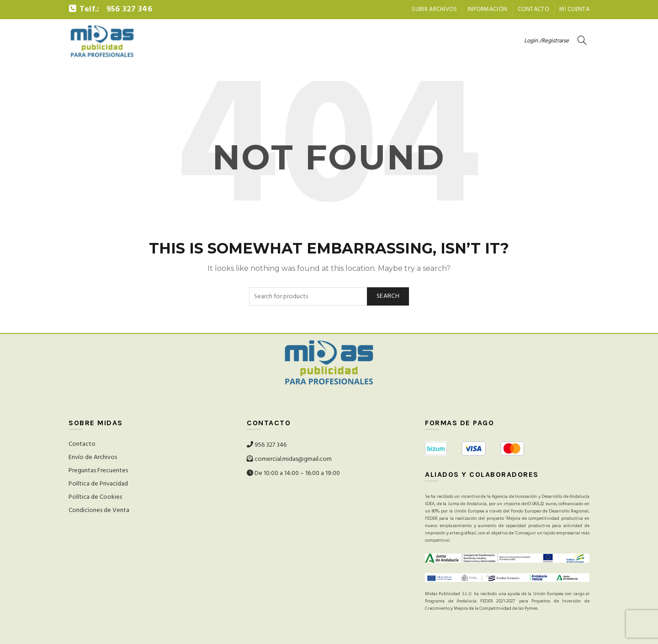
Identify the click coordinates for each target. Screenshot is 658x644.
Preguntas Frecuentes (98, 471)
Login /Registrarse (547, 41)
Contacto (533, 9)
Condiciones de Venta (99, 510)
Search (388, 296)
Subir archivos (434, 9)
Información (487, 9)
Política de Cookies (95, 497)
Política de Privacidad (98, 484)
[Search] (582, 40)
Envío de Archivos (93, 457)
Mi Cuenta (574, 9)
